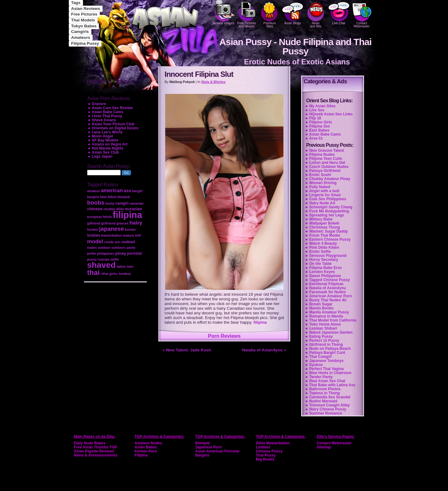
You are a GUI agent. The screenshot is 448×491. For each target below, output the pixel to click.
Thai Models (83, 20)
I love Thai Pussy (107, 116)
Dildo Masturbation (273, 443)
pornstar (135, 253)
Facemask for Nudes (327, 292)
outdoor (104, 248)
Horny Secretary (324, 260)
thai (93, 272)
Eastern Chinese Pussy (330, 239)
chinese (95, 209)
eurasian (134, 209)
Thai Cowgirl (320, 357)
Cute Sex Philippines (328, 199)
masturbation (111, 235)
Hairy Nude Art (322, 203)
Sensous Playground (328, 256)
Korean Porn (146, 451)
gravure (122, 223)
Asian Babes (146, 447)
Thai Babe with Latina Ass (332, 385)
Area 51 (316, 138)
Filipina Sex (320, 126)
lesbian (93, 235)
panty (131, 248)
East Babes (319, 130)
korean (130, 229)
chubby (110, 209)
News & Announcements (96, 455)
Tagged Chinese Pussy (329, 280)
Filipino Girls (321, 122)
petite (91, 253)
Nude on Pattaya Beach (330, 349)
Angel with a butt (324, 191)
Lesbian (263, 447)
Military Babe (321, 219)
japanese (112, 229)
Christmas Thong (325, 227)
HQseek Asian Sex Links (331, 114)
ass (128, 191)
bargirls (93, 197)
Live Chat (339, 12)
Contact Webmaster (362, 14)
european (95, 217)
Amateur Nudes (149, 443)
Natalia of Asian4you (328, 288)
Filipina (141, 455)
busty (110, 203)
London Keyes (322, 272)
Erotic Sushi (320, 175)
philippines (105, 253)
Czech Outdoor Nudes (329, 167)
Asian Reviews (86, 9)
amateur (93, 191)
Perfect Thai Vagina (327, 369)
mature (128, 235)
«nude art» (112, 242)
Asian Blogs (293, 12)
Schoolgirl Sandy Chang (331, 207)
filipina (260, 322)
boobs (96, 203)
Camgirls (80, 32)
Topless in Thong (324, 393)
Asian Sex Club (105, 152)
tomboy (125, 274)
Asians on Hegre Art (110, 144)
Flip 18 (315, 118)
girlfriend (108, 223)
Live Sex (317, 110)
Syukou (316, 365)
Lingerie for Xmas (325, 195)
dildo (120, 209)
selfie (115, 259)
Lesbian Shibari (323, 328)
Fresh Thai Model (325, 235)
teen (130, 266)
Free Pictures (84, 14)
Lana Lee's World (107, 132)
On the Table (320, 264)
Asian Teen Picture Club (113, 124)
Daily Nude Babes (90, 443)
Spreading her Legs (327, 215)
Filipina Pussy (85, 43)
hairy (136, 223)
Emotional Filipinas (326, 284)
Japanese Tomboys (326, 361)
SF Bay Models (105, 140)
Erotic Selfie (320, 252)
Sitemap (324, 447)
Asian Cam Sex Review (112, 108)
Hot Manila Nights (107, 148)
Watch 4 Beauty (323, 243)
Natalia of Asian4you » (264, 350)
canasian (137, 203)
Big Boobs (265, 459)
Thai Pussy (266, 455)
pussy (92, 259)
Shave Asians (104, 120)
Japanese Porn (209, 447)
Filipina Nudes (322, 155)
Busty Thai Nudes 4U (328, 300)
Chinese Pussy (269, 451)
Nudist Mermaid (323, 401)
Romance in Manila (326, 316)
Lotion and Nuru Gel (327, 163)
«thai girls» (109, 274)
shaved (101, 265)
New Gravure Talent (327, 151)
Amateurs (81, 37)
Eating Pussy (321, 336)
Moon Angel (102, 136)
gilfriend (94, 223)
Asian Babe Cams (325, 134)
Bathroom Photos (325, 389)
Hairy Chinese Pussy (328, 409)
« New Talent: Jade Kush (187, 350)
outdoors (119, 248)
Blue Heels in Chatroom (330, 373)
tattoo (121, 266)
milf (138, 235)
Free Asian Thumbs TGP (96, 447)
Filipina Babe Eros (326, 268)
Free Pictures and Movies (247, 14)
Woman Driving (323, 183)
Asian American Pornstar (218, 451)
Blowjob (203, 443)
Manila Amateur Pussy (329, 312)
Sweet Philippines (325, 276)
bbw (103, 197)
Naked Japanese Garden (331, 332)
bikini (112, 197)
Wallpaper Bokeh (324, 223)
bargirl (137, 191)
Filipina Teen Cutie (326, 159)
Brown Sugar (321, 304)
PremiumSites (270, 14)
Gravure (99, 104)
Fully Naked (320, 187)
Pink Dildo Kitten (324, 248)
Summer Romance (326, 413)
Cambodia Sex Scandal (330, 397)
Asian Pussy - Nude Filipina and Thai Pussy (295, 46)
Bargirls (202, 455)
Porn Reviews (224, 336)
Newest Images (224, 12)
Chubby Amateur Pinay (330, 179)
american (112, 190)
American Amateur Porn (331, 296)
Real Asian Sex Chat (327, 381)
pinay (121, 253)
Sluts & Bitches (213, 82)
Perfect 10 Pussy (324, 340)
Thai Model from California (333, 320)
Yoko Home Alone (325, 324)
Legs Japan (102, 156)
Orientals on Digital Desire (115, 128)
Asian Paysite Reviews (94, 451)
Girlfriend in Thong (326, 345)
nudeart (128, 242)
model (95, 241)
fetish (107, 217)
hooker (93, 229)
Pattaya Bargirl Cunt (327, 353)
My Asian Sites (322, 106)
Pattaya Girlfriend (325, 171)
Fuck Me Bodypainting (329, 211)
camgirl (122, 203)
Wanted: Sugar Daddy (329, 231)
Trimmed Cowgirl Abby (329, 405)
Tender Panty (321, 377)
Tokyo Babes (84, 26)
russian (104, 259)
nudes (92, 248)
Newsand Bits (316, 14)
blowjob (124, 197)
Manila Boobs (321, 308)
